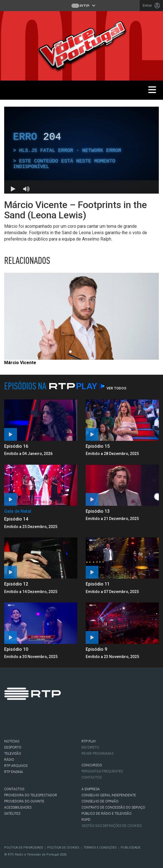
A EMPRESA (91, 789)
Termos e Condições (100, 848)
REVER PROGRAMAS (97, 754)
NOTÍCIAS (12, 741)
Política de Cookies (63, 848)
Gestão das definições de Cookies (112, 826)
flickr (73, 723)
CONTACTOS (14, 789)
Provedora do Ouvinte (24, 801)
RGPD (86, 820)
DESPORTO (13, 747)
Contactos (92, 777)
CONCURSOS (92, 765)
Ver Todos (116, 388)
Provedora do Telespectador (31, 795)
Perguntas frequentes (102, 771)
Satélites (12, 814)
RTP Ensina (14, 772)
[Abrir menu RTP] (82, 6)
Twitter (26, 723)
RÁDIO (9, 760)
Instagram (42, 723)
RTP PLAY (89, 741)
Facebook (11, 723)
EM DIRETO (90, 747)
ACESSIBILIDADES (18, 807)
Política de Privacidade (24, 848)
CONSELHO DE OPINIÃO (100, 801)
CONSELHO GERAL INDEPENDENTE (109, 795)
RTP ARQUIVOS (16, 766)
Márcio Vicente (20, 363)
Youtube (58, 723)
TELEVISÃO (13, 754)
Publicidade (131, 848)
